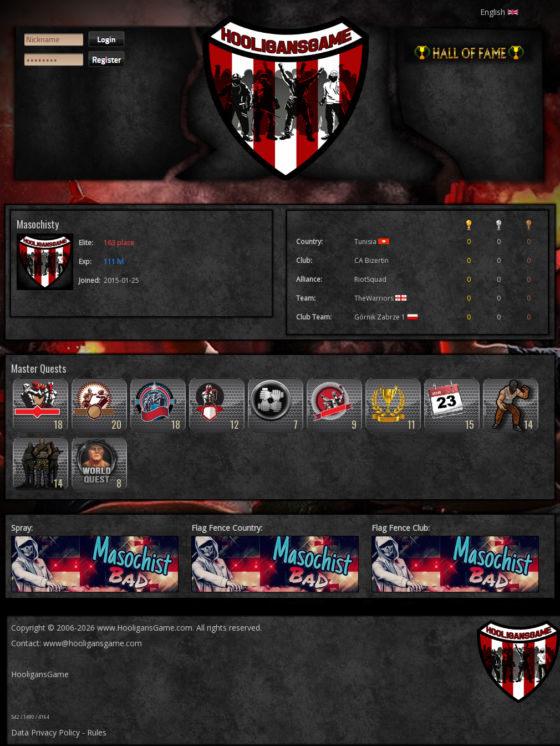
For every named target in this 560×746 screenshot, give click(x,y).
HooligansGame (40, 674)
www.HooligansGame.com (145, 628)
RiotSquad (370, 279)
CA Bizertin (371, 260)
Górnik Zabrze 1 (386, 317)
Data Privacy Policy (45, 732)
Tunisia (372, 242)
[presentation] (65, 114)
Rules (97, 732)
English (499, 12)
